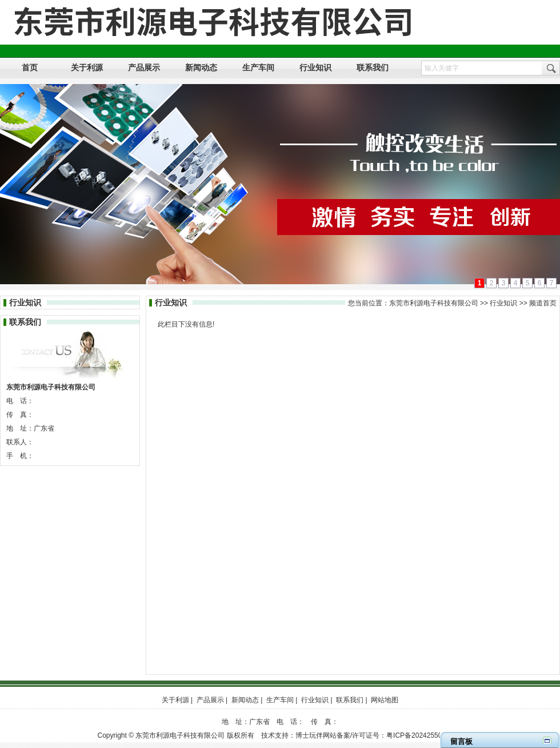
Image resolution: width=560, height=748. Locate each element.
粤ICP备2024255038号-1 (424, 735)
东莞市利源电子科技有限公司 (434, 303)
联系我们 (350, 700)
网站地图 (543, 7)
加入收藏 (505, 7)
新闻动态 (245, 700)
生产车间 (280, 700)
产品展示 (210, 700)
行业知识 (503, 303)
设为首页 (466, 7)
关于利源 (175, 700)
